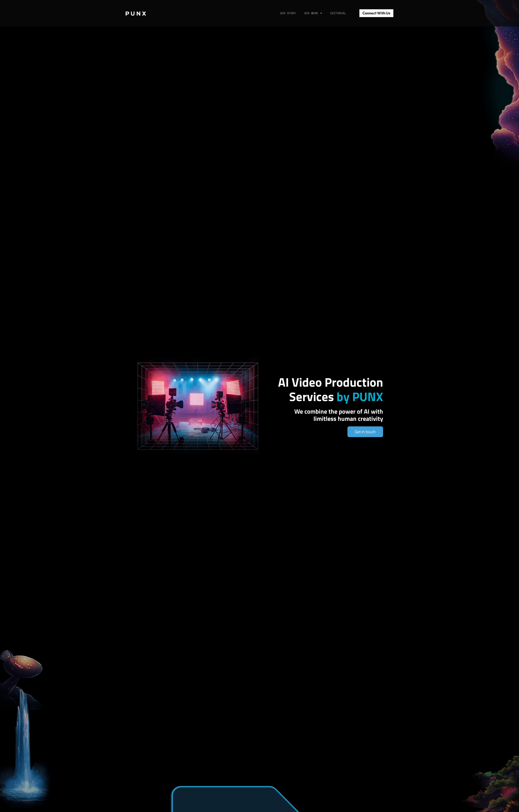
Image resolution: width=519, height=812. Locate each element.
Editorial (338, 13)
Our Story (288, 13)
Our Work (313, 13)
